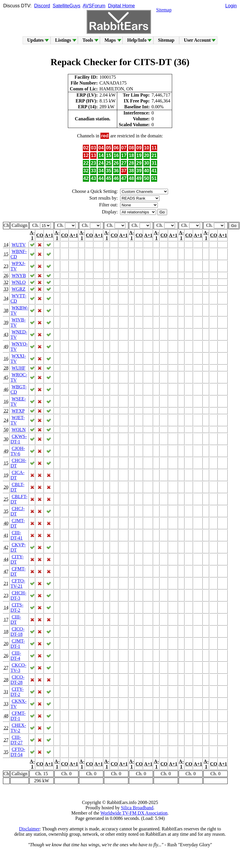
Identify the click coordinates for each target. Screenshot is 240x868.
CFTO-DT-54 (18, 752)
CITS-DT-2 (17, 607)
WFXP (18, 411)
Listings (63, 40)
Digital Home (122, 6)
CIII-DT (16, 620)
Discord (42, 6)
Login (231, 6)
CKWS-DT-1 (19, 439)
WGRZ (18, 289)
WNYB (19, 275)
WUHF (18, 368)
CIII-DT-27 (17, 740)
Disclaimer (29, 829)
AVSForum (94, 6)
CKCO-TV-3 (19, 668)
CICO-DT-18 (18, 632)
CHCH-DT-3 (19, 595)
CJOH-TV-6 (18, 451)
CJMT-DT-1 (18, 644)
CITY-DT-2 (17, 692)
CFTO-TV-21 (18, 583)
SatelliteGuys (66, 6)
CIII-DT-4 (16, 656)
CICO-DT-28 (18, 680)
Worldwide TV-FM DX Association (134, 813)
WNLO (19, 282)
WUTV (19, 245)
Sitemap (164, 10)
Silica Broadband (137, 808)
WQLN (19, 430)
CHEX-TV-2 (18, 728)
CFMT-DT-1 (18, 716)
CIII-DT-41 (17, 535)
